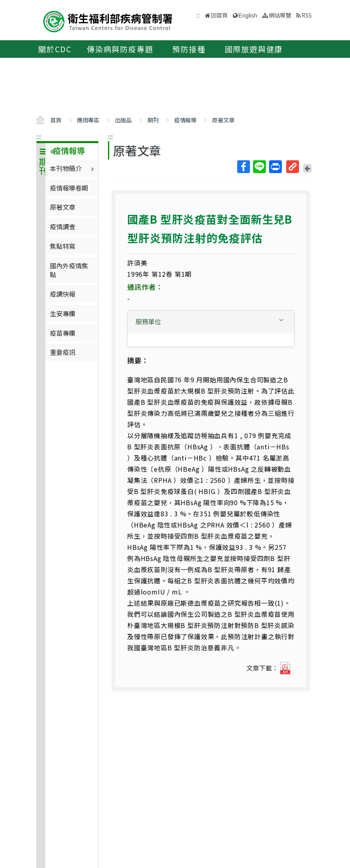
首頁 (56, 120)
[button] (211, 322)
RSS (307, 15)
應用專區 (88, 120)
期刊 (153, 120)
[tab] (211, 322)
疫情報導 (185, 120)
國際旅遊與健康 (254, 49)
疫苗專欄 (63, 333)
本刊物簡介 (73, 168)
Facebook (243, 167)
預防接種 (189, 49)
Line (259, 167)
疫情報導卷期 (69, 188)
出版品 (123, 120)
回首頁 (219, 15)
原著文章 (223, 120)
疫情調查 (63, 226)
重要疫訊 (63, 352)
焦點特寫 (63, 246)
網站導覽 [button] (280, 15)
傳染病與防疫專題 (120, 49)
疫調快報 (63, 294)
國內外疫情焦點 (69, 270)
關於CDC (55, 49)
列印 (275, 167)
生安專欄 (63, 313)
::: (39, 136)
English (248, 16)
